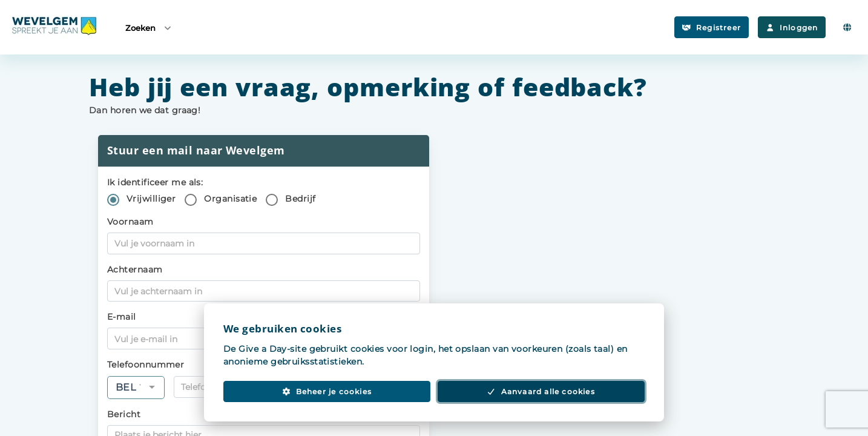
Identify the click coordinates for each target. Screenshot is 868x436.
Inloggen (792, 28)
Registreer (712, 28)
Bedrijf (300, 199)
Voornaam (130, 222)
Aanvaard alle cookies (541, 391)
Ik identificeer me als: (155, 182)
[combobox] (136, 388)
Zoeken (149, 28)
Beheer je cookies (327, 391)
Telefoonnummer (146, 365)
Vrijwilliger (151, 199)
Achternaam (135, 269)
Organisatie (230, 199)
